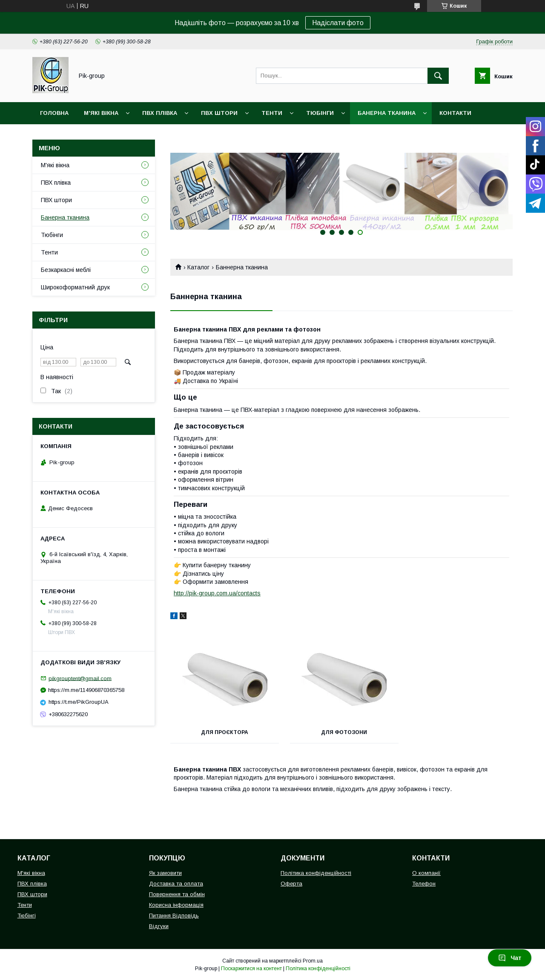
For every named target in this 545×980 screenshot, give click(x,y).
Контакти (455, 113)
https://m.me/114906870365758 (86, 690)
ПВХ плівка (160, 113)
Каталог (198, 267)
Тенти (272, 113)
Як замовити (165, 873)
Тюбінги (320, 113)
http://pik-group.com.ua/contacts (217, 593)
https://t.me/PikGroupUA (79, 702)
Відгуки (159, 926)
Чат (510, 958)
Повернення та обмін (177, 894)
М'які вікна (101, 113)
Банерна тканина (387, 113)
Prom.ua (313, 961)
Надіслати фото (338, 23)
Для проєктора (224, 732)
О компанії (426, 873)
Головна (54, 113)
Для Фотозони (341, 732)
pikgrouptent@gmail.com (80, 678)
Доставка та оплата (176, 884)
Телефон (424, 884)
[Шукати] (438, 76)
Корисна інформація (176, 905)
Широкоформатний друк (75, 287)
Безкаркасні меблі (66, 270)
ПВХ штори (219, 113)
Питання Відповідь (174, 916)
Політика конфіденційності (316, 873)
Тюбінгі (27, 916)
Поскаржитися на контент (251, 969)
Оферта (291, 884)
